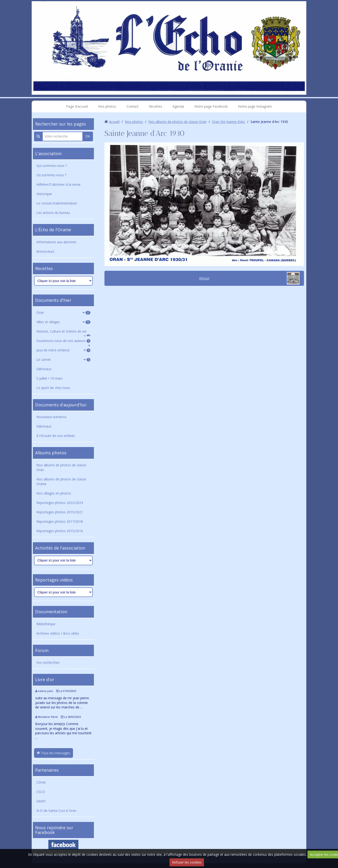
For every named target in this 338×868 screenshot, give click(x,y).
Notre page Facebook (211, 106)
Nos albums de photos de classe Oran (61, 467)
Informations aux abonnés (56, 242)
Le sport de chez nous (53, 388)
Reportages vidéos (54, 580)
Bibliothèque (46, 624)
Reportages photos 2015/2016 (60, 531)
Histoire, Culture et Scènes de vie (63, 333)
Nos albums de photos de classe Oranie (61, 481)
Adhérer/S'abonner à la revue (58, 184)
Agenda (178, 106)
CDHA (41, 782)
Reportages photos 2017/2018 (60, 521)
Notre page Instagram (255, 106)
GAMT (41, 801)
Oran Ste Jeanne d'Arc (229, 122)
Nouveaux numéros (51, 417)
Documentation (51, 612)
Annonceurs (45, 251)
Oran (63, 312)
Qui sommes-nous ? (52, 166)
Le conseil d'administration (57, 203)
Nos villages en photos (54, 493)
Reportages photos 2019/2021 (60, 512)
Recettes (156, 106)
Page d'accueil (77, 106)
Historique (44, 194)
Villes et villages (63, 322)
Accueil (114, 122)
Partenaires (47, 770)
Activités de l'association (60, 548)
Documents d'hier (53, 300)
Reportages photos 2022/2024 (60, 503)
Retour (204, 278)
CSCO (41, 792)
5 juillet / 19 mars (50, 378)
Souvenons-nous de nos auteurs (63, 341)
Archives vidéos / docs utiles (58, 633)
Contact (133, 106)
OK (88, 136)
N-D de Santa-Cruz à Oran (56, 811)
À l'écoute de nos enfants (56, 436)
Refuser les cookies (187, 862)
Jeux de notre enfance (63, 350)
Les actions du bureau (53, 213)
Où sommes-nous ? (51, 175)
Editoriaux (44, 369)
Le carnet (63, 359)
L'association (48, 153)
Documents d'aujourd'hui (61, 405)
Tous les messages (54, 753)
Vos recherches (48, 662)
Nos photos (107, 106)
